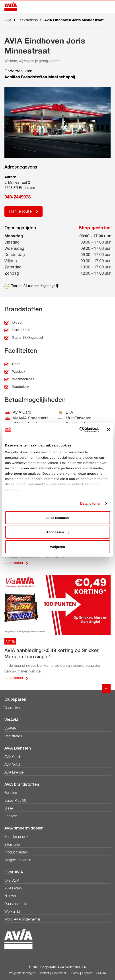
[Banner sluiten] (108, 430)
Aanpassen (58, 532)
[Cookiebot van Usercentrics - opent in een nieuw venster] (79, 430)
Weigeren (57, 547)
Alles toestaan (58, 517)
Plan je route (20, 212)
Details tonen (91, 503)
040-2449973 (18, 197)
